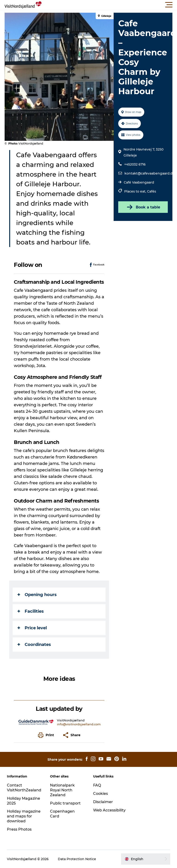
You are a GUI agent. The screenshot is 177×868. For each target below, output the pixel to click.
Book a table (143, 207)
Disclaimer (103, 802)
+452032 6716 (135, 164)
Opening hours (37, 595)
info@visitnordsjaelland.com (79, 724)
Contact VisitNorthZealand (24, 788)
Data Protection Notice (77, 859)
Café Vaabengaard (139, 182)
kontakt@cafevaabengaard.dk (150, 173)
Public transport (65, 803)
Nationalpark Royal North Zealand (62, 790)
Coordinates (34, 645)
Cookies (100, 794)
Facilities (31, 611)
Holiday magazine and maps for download (24, 816)
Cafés (152, 191)
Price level (32, 628)
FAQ (97, 785)
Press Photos (19, 829)
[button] (109, 5)
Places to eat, (136, 191)
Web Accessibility (109, 810)
